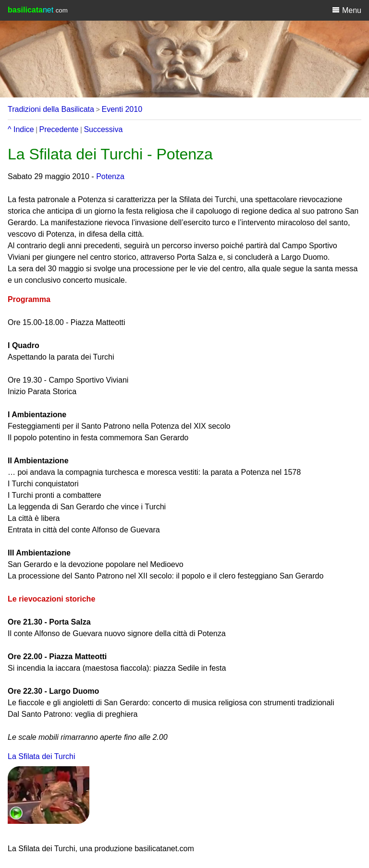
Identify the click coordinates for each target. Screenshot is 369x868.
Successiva (103, 129)
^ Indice (21, 129)
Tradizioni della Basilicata (51, 109)
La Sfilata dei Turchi (42, 756)
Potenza (110, 176)
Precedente (59, 129)
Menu (347, 10)
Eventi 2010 (122, 109)
